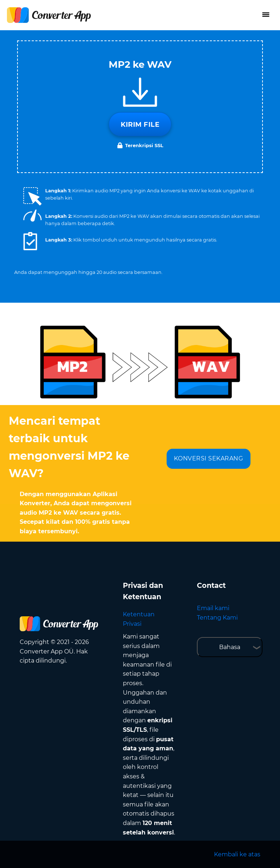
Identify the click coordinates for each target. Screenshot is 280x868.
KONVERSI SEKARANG (209, 458)
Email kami (213, 608)
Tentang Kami (217, 618)
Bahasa (230, 647)
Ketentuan (139, 614)
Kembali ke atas (237, 854)
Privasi (132, 624)
